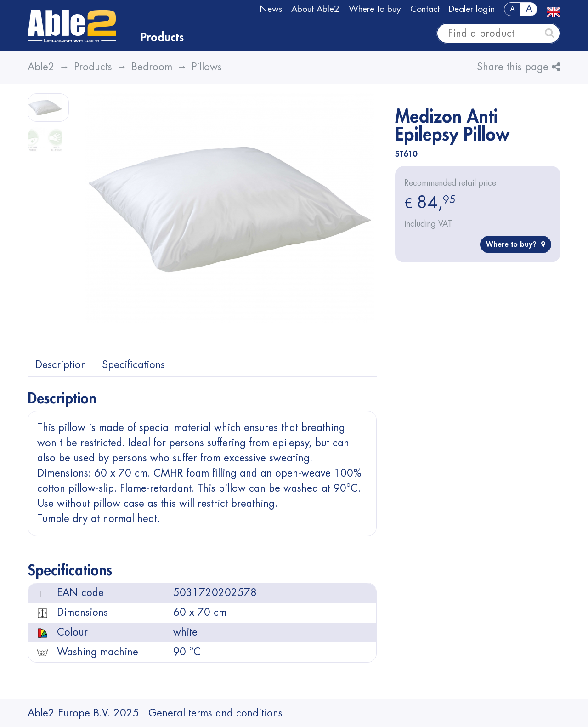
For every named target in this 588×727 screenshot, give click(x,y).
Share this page (519, 67)
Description (61, 365)
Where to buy (375, 9)
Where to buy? (516, 244)
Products (162, 38)
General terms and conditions (215, 713)
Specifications (133, 365)
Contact (425, 9)
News (271, 9)
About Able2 (315, 9)
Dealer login (472, 9)
